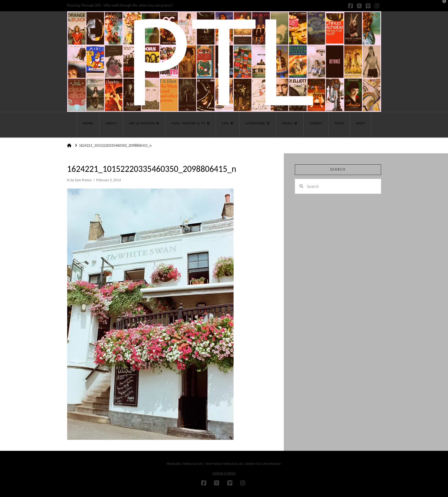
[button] (442, 6)
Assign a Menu (224, 473)
